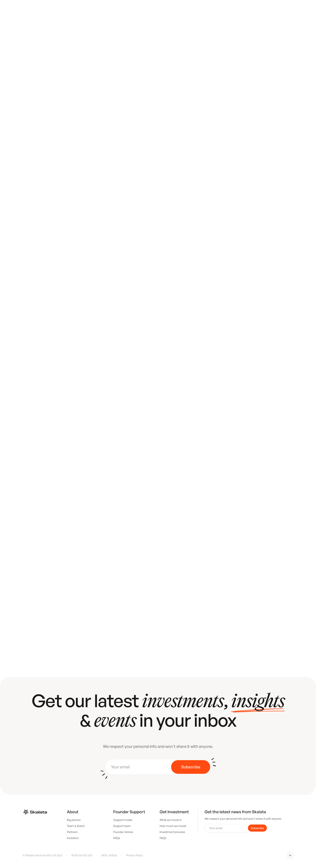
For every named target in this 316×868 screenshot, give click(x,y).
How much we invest (173, 826)
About (73, 812)
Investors (73, 838)
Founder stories (123, 832)
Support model (123, 820)
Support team (122, 826)
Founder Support (129, 812)
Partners (72, 832)
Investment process (172, 832)
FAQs (117, 838)
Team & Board (76, 826)
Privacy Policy (135, 855)
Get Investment (174, 812)
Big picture (74, 820)
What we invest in (171, 820)
